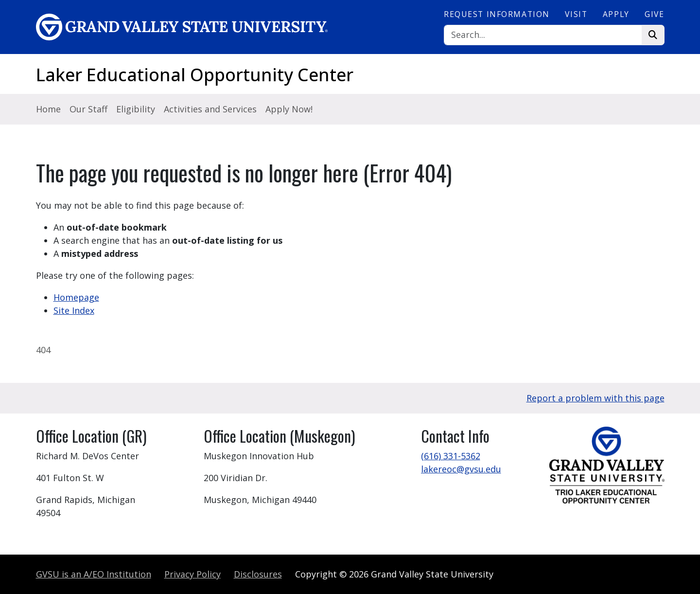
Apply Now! (289, 109)
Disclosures (258, 574)
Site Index (74, 310)
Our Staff (88, 109)
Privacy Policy (192, 574)
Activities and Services (210, 109)
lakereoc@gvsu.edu (461, 469)
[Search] (543, 35)
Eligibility (136, 109)
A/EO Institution (94, 574)
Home (48, 109)
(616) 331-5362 (451, 456)
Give (654, 14)
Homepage (76, 297)
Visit (576, 14)
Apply (616, 14)
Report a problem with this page (595, 398)
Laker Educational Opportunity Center (195, 75)
